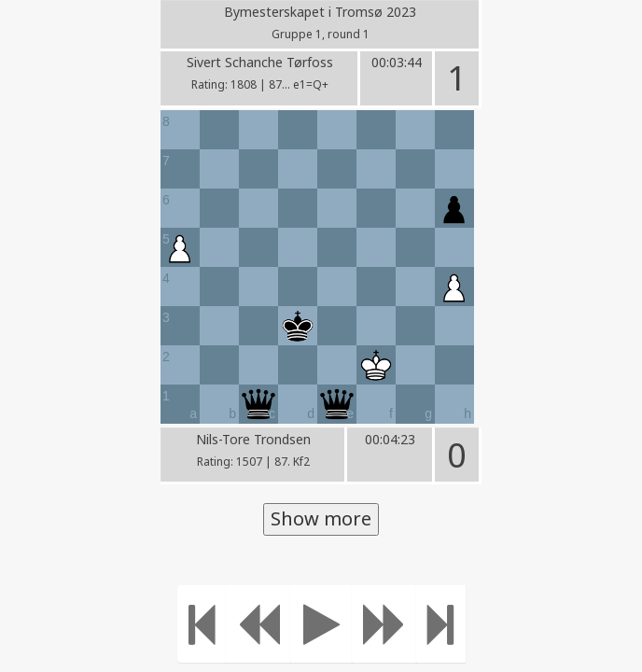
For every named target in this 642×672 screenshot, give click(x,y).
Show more (321, 518)
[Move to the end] (441, 624)
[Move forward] (384, 624)
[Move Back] (258, 624)
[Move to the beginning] (202, 624)
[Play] (321, 624)
